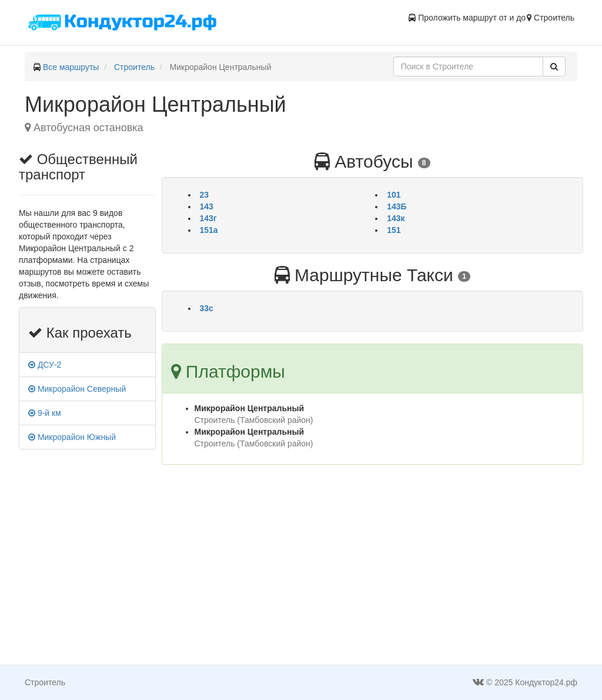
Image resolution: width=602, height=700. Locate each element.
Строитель (134, 67)
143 (207, 206)
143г (208, 218)
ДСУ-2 (45, 365)
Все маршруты (71, 67)
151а (209, 230)
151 (394, 230)
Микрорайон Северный (77, 389)
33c (207, 308)
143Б (397, 206)
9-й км (45, 413)
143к (396, 218)
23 (205, 195)
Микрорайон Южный (72, 437)
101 (394, 195)
